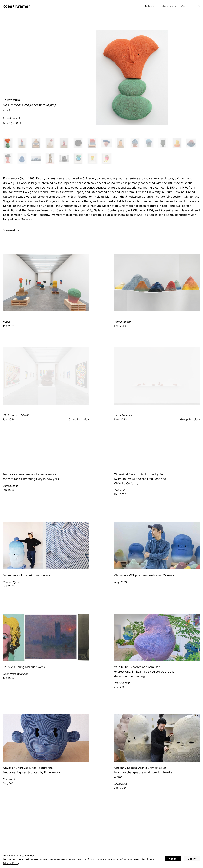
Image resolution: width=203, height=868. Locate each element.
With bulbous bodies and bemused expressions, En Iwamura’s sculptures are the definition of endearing (144, 672)
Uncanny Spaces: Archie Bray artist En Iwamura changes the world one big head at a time (144, 772)
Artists (149, 6)
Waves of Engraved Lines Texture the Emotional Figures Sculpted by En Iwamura (31, 770)
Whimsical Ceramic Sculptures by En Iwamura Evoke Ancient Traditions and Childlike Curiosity (140, 479)
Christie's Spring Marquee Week (24, 667)
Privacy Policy (11, 863)
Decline (192, 859)
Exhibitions (168, 6)
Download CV (11, 230)
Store (196, 6)
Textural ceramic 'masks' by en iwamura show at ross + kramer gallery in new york (31, 477)
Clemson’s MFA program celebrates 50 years (144, 575)
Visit (184, 6)
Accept (173, 859)
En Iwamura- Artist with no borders (26, 575)
